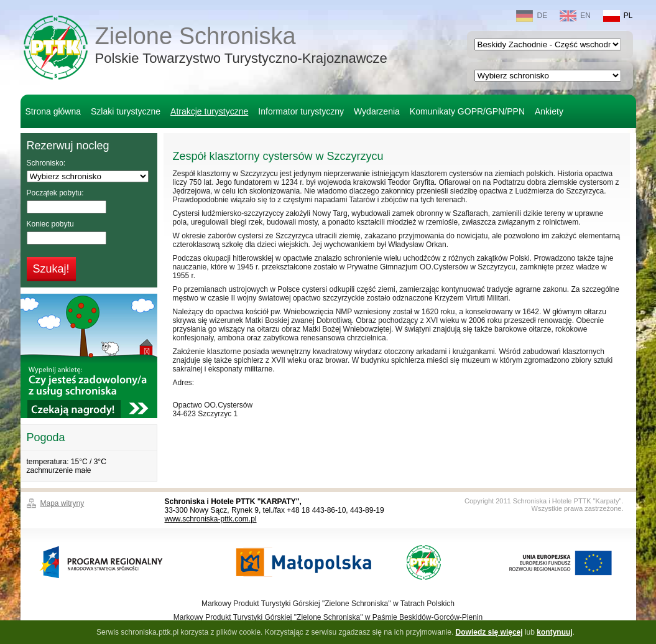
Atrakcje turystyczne (209, 111)
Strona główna (53, 111)
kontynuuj (554, 632)
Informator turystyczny (301, 111)
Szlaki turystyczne (126, 111)
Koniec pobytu (50, 224)
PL (618, 16)
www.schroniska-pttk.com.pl (211, 519)
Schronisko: (46, 163)
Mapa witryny (62, 503)
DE (532, 16)
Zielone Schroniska (241, 46)
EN (575, 16)
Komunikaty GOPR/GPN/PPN (467, 111)
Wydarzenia (377, 111)
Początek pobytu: (55, 193)
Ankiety (549, 111)
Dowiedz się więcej (489, 632)
